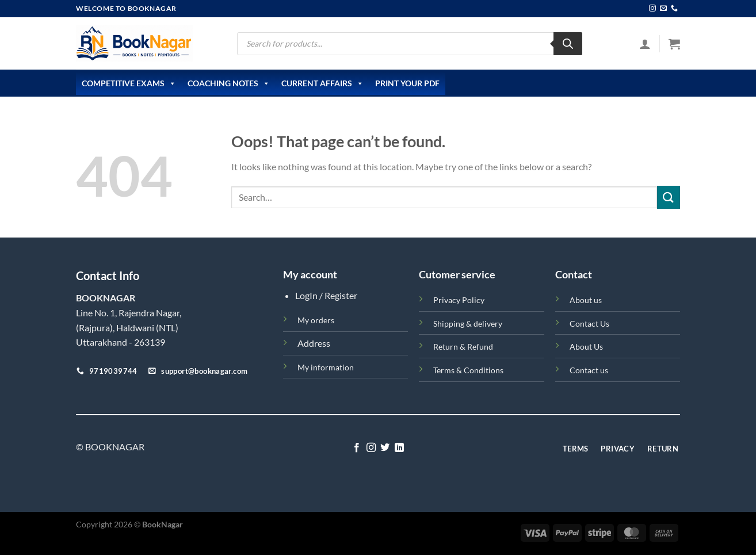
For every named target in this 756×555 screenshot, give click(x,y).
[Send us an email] (663, 9)
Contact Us (589, 324)
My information (326, 367)
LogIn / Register (326, 295)
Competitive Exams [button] (129, 83)
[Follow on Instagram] (652, 9)
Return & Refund (463, 347)
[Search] (568, 44)
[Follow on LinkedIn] (399, 448)
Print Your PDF (407, 83)
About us (586, 300)
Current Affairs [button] (322, 83)
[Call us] (674, 9)
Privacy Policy (459, 300)
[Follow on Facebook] (357, 448)
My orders (316, 320)
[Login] (645, 44)
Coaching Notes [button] (229, 83)
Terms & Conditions (468, 370)
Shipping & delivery (468, 324)
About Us (586, 347)
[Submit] (669, 197)
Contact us (589, 370)
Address (314, 343)
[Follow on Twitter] (385, 448)
